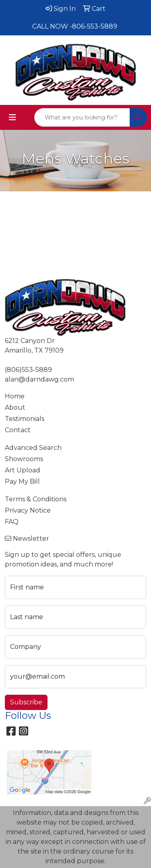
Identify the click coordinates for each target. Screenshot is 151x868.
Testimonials (25, 419)
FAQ (12, 522)
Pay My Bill (22, 481)
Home (15, 396)
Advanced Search (33, 448)
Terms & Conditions (36, 499)
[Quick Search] (82, 117)
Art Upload (23, 470)
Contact (18, 430)
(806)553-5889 (28, 370)
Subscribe (26, 702)
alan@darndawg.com (39, 379)
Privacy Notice (28, 510)
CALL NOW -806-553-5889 (75, 26)
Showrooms (24, 459)
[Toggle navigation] (12, 117)
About (15, 407)
